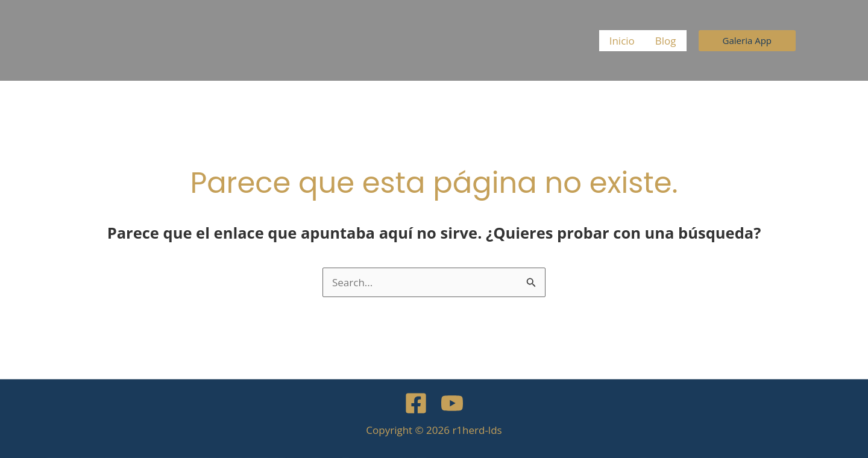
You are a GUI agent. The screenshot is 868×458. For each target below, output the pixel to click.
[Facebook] (416, 403)
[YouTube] (452, 403)
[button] (747, 41)
